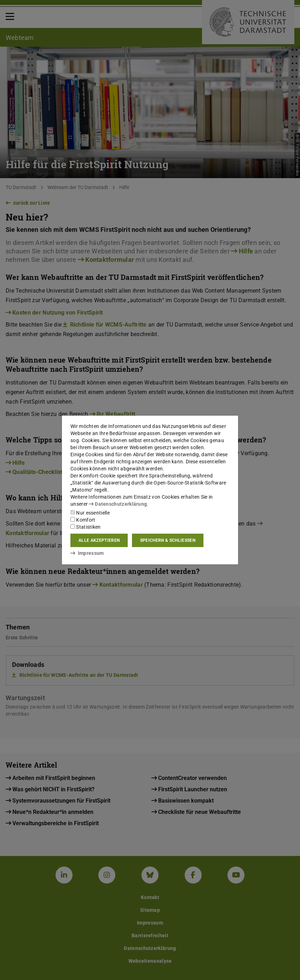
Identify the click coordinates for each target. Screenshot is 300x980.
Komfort (83, 520)
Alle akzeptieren (99, 540)
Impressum (87, 553)
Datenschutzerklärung (118, 504)
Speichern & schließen (168, 540)
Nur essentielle (90, 513)
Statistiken (86, 527)
